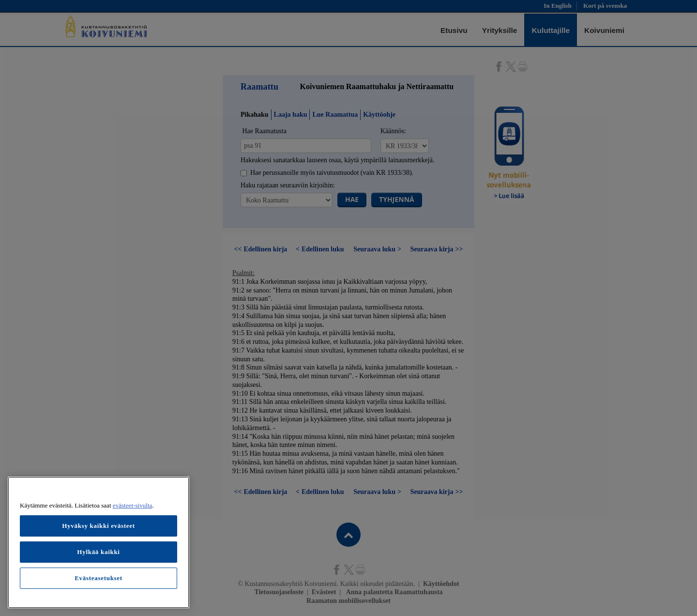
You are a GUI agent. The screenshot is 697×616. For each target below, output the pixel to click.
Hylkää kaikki (98, 552)
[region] (98, 542)
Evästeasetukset (98, 578)
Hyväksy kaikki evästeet (98, 526)
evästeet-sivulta (133, 505)
